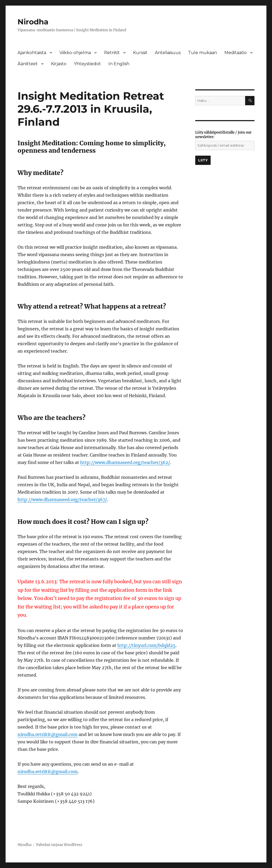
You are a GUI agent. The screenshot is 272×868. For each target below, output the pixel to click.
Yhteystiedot (87, 64)
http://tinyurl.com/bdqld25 (146, 645)
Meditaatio (236, 53)
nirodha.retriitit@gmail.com (48, 734)
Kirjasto (59, 64)
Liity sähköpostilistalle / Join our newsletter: (223, 135)
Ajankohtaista (32, 53)
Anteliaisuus (168, 53)
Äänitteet (28, 64)
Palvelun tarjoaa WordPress (59, 845)
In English (119, 64)
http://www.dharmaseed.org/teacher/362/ (125, 462)
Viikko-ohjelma (75, 53)
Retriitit (112, 53)
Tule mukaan (203, 53)
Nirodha (33, 22)
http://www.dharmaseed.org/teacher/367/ (62, 499)
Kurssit (140, 53)
